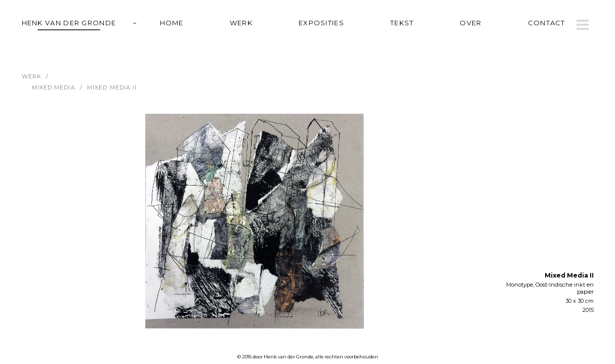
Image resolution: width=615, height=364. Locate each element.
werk (241, 23)
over (470, 23)
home (172, 23)
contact (547, 23)
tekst (402, 23)
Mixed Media (54, 87)
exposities (321, 23)
